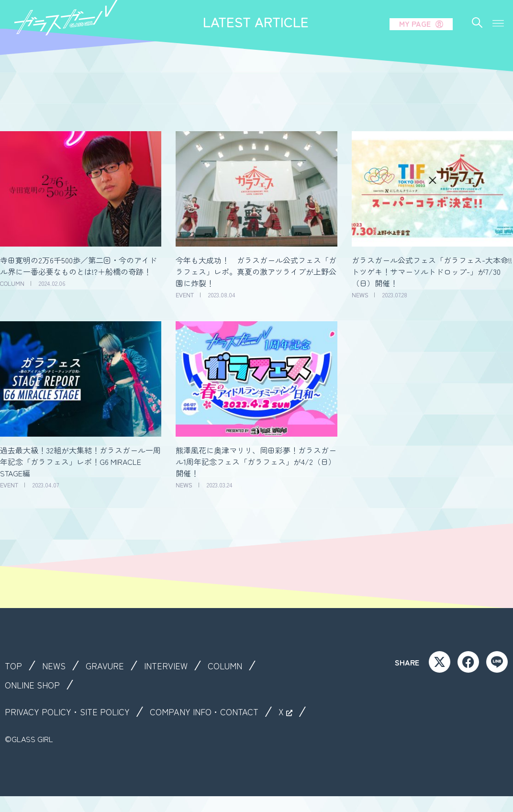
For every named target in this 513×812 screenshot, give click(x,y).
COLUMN (236, 665)
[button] (498, 20)
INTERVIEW (173, 665)
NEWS (56, 665)
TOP (14, 665)
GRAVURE (109, 665)
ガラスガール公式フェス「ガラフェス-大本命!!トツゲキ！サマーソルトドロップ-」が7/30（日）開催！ (432, 271)
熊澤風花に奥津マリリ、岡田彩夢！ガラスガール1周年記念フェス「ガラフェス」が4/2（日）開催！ (256, 462)
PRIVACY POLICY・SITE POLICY (72, 711)
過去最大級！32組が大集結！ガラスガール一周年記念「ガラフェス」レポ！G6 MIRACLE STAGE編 (80, 462)
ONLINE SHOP (35, 685)
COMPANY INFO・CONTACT (218, 711)
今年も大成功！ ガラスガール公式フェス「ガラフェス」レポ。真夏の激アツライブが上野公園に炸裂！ (256, 271)
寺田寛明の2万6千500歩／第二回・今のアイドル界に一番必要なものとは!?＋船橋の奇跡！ (78, 266)
